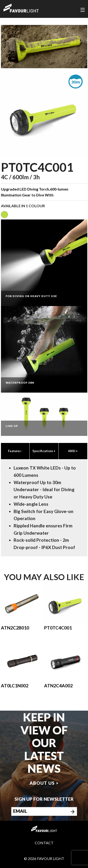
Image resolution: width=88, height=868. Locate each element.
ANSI (73, 451)
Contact (44, 843)
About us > (44, 783)
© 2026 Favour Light (44, 858)
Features (15, 451)
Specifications (44, 451)
